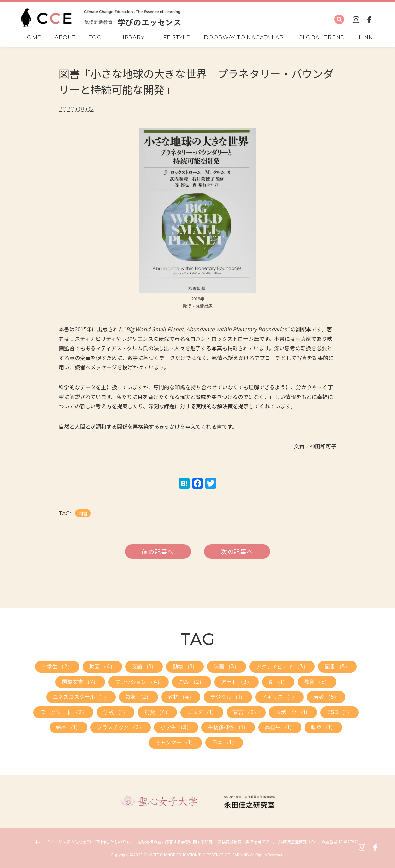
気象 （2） (138, 697)
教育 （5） (317, 682)
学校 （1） (116, 712)
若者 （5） (326, 697)
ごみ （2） (192, 682)
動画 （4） (102, 667)
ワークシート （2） (63, 712)
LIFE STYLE (174, 38)
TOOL (97, 38)
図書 (83, 513)
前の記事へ (158, 551)
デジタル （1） (228, 697)
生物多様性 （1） (228, 727)
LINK (366, 38)
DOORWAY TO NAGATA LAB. (244, 38)
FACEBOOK (369, 20)
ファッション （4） (139, 682)
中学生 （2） (57, 667)
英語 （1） (144, 667)
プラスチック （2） (121, 727)
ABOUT (65, 38)
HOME (32, 38)
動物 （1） (185, 667)
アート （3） (236, 682)
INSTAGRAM (356, 20)
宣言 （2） (246, 712)
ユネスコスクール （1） (81, 697)
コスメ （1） (202, 712)
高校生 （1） (280, 727)
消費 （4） (157, 712)
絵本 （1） (68, 727)
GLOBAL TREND (322, 38)
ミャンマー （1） (175, 742)
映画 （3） (227, 667)
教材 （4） (181, 697)
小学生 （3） (176, 727)
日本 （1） (224, 742)
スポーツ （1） (293, 712)
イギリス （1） (279, 697)
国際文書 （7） (80, 682)
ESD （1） (340, 712)
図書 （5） (337, 667)
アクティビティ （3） (282, 667)
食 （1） (278, 682)
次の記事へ (237, 551)
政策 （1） (323, 727)
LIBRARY (132, 38)
